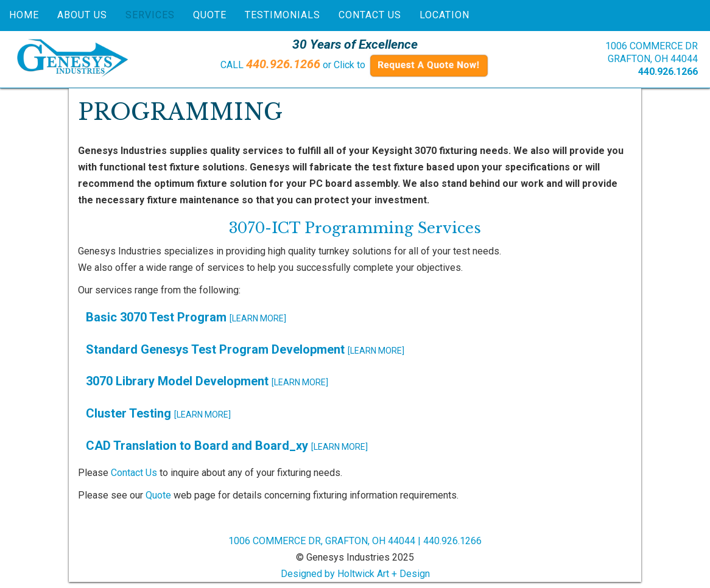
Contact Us (370, 15)
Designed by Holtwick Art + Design (355, 574)
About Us (82, 15)
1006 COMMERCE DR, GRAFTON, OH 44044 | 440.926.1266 (355, 541)
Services (150, 15)
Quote (210, 15)
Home (24, 15)
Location (445, 15)
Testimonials (283, 15)
